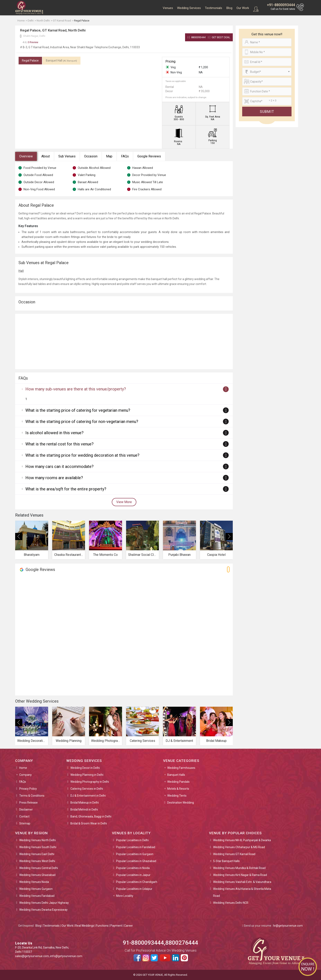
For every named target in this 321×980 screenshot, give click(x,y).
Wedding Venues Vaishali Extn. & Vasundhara (242, 882)
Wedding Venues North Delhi (37, 840)
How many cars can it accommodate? (59, 466)
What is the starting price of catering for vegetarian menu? (78, 410)
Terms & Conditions (32, 796)
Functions (102, 926)
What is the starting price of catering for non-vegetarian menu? (82, 422)
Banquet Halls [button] (176, 775)
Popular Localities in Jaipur (133, 875)
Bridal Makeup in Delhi (85, 803)
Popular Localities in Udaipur (134, 889)
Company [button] (25, 775)
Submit (267, 112)
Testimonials (214, 8)
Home (23, 768)
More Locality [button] (125, 896)
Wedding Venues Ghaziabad (37, 875)
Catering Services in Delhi (87, 789)
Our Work (243, 8)
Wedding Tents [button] (177, 796)
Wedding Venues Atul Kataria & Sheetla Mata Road (242, 892)
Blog (229, 8)
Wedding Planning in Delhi (87, 775)
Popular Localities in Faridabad (136, 847)
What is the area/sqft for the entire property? (66, 489)
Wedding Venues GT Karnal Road (234, 854)
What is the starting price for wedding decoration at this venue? (82, 455)
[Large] (267, 101)
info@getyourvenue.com (66, 956)
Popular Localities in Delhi (132, 840)
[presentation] (19, 537)
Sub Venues (67, 156)
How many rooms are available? (54, 478)
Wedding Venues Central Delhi (39, 868)
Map (109, 156)
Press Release (28, 803)
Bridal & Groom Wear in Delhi (89, 823)
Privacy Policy (28, 789)
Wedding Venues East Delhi (37, 854)
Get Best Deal (219, 37)
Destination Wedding (181, 803)
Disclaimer (26, 810)
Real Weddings (85, 926)
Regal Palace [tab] (30, 61)
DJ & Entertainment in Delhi (88, 796)
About (46, 156)
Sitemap (25, 823)
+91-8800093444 (281, 5)
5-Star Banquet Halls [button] (226, 861)
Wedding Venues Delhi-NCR (231, 903)
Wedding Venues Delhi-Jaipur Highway (44, 903)
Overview (26, 156)
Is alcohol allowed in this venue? (54, 433)
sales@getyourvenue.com (32, 956)
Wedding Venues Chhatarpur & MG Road (239, 847)
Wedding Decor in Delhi (85, 768)
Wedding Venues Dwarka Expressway (43, 910)
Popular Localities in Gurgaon (135, 854)
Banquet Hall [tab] (61, 61)
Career (128, 926)
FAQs (125, 156)
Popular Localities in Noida (133, 868)
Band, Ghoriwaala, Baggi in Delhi (91, 816)
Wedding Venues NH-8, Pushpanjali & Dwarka (242, 840)
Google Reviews (149, 156)
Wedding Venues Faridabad (37, 896)
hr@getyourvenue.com (288, 926)
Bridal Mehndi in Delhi (84, 810)
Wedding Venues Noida (34, 882)
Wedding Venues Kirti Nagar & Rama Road (240, 875)
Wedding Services (189, 8)
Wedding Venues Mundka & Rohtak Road (239, 868)
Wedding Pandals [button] (178, 782)
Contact (24, 816)
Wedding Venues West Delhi (37, 861)
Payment (116, 926)
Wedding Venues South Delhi (38, 847)
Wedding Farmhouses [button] (181, 768)
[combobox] (267, 72)
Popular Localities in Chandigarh (137, 882)
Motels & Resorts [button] (178, 789)
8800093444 (197, 37)
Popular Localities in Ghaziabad (136, 861)
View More (124, 502)
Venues (168, 8)
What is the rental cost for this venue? (59, 444)
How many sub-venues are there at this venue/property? (76, 389)
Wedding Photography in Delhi (90, 782)
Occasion (91, 156)
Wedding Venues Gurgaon (36, 889)
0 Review (30, 42)
